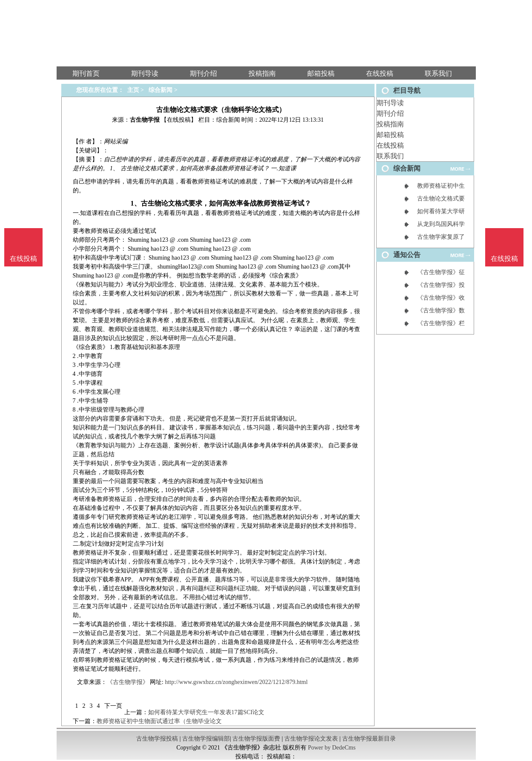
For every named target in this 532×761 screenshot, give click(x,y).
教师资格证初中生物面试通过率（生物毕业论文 (159, 721)
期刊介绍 (390, 113)
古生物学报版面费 (256, 739)
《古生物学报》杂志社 (251, 748)
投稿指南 (390, 124)
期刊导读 (390, 103)
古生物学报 (145, 120)
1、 (135, 203)
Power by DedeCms (332, 748)
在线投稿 (390, 145)
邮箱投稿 (390, 135)
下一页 (113, 706)
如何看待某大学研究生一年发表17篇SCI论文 (206, 712)
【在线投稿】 (179, 120)
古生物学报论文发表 (311, 739)
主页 (133, 90)
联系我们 (390, 156)
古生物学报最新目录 (369, 739)
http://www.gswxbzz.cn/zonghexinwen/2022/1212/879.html (236, 682)
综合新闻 (160, 90)
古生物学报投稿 (157, 739)
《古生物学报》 (128, 682)
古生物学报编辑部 (206, 739)
